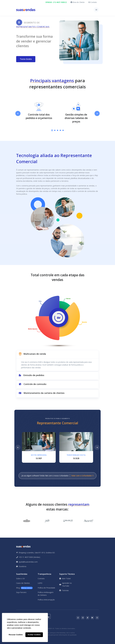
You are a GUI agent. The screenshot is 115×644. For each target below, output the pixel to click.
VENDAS (56, 2)
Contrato (41, 579)
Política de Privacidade (46, 588)
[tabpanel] (39, 111)
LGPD (40, 583)
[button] (57, 354)
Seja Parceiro (21, 592)
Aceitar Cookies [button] (34, 635)
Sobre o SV (20, 579)
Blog (24, 588)
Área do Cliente (78, 2)
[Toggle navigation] (96, 10)
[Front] (26, 10)
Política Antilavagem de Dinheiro (46, 594)
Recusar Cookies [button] (16, 635)
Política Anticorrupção (46, 600)
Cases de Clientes (23, 583)
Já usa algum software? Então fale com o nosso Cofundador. (57, 476)
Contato (93, 2)
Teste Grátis (26, 59)
